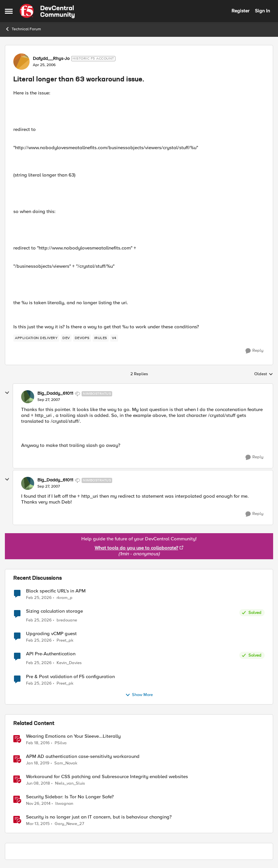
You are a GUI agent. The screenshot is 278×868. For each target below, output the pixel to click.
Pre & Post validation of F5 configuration (70, 677)
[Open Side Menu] (9, 11)
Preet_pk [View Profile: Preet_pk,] (65, 640)
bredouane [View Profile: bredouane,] (67, 620)
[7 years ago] (38, 763)
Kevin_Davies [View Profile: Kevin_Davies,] (69, 663)
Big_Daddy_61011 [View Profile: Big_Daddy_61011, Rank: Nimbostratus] (55, 393)
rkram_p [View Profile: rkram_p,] (65, 598)
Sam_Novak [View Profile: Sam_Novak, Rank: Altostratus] (66, 763)
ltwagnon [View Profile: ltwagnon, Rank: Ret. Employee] (64, 803)
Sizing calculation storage (54, 611)
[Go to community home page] (47, 11)
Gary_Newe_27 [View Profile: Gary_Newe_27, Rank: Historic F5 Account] (69, 824)
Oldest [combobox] (264, 374)
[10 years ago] (38, 743)
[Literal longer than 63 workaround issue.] (49, 400)
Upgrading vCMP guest (51, 634)
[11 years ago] (38, 804)
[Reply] (254, 351)
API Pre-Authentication (51, 654)
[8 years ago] (38, 783)
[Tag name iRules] (101, 338)
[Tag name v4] (114, 338)
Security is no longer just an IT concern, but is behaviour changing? (99, 817)
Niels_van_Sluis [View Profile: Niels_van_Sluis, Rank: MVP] (70, 783)
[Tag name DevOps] (82, 338)
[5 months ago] (39, 598)
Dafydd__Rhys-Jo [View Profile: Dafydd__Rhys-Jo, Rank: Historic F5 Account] (51, 59)
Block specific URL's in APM (56, 591)
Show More (139, 695)
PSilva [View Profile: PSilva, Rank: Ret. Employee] (61, 743)
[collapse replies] (7, 393)
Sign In (262, 11)
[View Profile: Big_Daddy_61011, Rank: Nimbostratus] (28, 397)
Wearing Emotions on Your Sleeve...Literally (73, 736)
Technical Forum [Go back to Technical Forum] (23, 29)
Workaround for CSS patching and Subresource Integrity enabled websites (107, 777)
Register (240, 11)
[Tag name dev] (66, 338)
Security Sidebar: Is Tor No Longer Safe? (70, 797)
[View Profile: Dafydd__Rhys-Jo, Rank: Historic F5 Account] (21, 62)
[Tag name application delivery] (36, 338)
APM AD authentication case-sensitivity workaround (83, 756)
